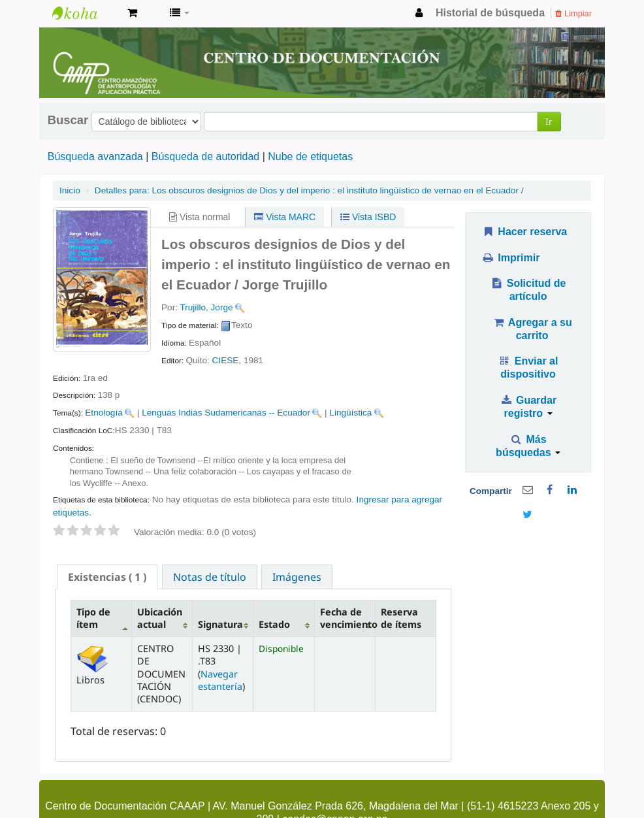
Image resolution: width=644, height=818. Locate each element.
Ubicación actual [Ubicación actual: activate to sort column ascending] (160, 618)
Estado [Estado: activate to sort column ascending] (274, 624)
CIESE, (227, 360)
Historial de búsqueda (490, 13)
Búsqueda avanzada (95, 156)
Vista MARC (285, 217)
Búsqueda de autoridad (205, 156)
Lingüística (350, 413)
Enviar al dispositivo (528, 368)
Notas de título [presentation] (210, 577)
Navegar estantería (220, 680)
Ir (549, 121)
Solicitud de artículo (528, 290)
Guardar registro (528, 407)
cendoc (85, 13)
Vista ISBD (368, 217)
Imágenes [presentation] (297, 577)
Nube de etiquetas (310, 156)
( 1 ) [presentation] (107, 577)
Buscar (68, 120)
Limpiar (573, 13)
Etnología (104, 413)
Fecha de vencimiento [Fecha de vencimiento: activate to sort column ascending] (347, 618)
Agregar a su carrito (532, 329)
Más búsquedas (528, 446)
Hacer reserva (524, 232)
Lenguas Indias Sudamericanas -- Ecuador (226, 413)
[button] (132, 13)
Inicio (70, 190)
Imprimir (510, 258)
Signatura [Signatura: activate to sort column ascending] (220, 624)
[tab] (107, 577)
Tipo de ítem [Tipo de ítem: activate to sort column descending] (93, 618)
